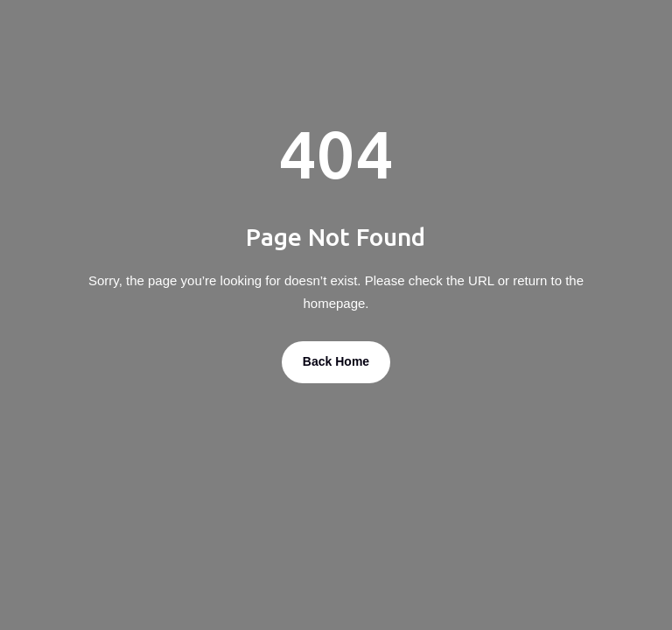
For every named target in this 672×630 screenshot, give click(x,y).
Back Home (336, 361)
